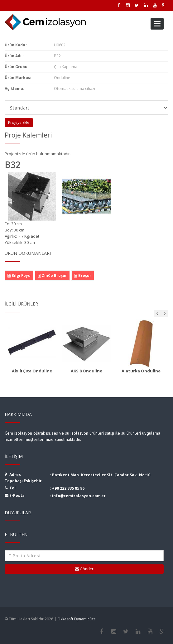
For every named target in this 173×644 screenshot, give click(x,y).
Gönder (84, 569)
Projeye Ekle (19, 122)
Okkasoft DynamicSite (77, 619)
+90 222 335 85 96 (68, 488)
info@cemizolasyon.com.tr (79, 496)
